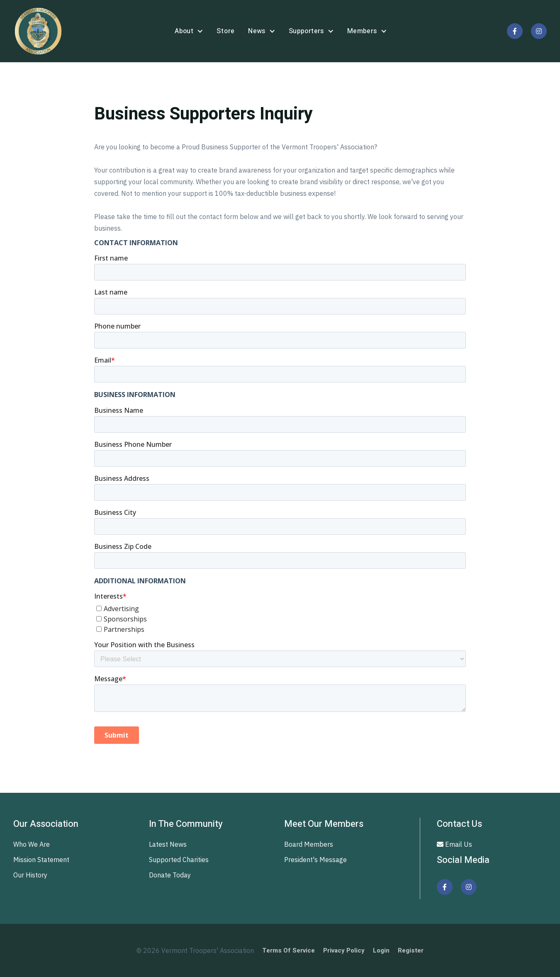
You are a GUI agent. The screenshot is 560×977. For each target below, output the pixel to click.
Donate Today (170, 875)
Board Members (309, 844)
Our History (30, 875)
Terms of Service (289, 950)
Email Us (454, 844)
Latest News (168, 844)
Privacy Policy (344, 950)
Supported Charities (179, 860)
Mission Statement (41, 860)
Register (411, 950)
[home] (38, 31)
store (226, 31)
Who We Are (32, 844)
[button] (189, 31)
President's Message (315, 860)
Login (381, 950)
